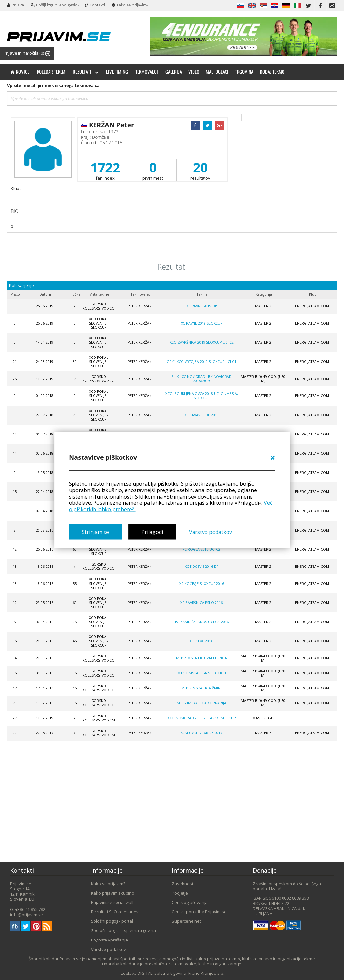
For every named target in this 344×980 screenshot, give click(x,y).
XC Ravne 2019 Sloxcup (202, 323)
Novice (20, 72)
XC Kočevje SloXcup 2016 (202, 584)
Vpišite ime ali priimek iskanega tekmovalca (53, 85)
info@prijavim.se (27, 915)
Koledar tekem (51, 72)
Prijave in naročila (27, 53)
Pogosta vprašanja (109, 940)
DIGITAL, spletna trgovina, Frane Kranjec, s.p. (181, 973)
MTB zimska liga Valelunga (201, 658)
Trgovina (244, 72)
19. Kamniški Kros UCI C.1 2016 (202, 622)
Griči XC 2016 (201, 641)
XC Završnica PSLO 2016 (201, 603)
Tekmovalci (147, 72)
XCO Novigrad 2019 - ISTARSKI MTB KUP (202, 718)
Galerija (174, 72)
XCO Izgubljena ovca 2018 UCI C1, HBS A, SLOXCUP (202, 396)
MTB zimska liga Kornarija (201, 703)
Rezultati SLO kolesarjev (115, 912)
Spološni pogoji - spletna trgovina (123, 930)
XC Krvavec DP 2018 (202, 415)
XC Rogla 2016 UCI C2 (201, 549)
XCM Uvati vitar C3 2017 (201, 733)
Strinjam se (95, 532)
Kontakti (95, 5)
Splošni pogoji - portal (112, 921)
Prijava (16, 5)
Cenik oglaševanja (190, 902)
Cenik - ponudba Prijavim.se (199, 912)
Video (194, 72)
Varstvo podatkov (211, 532)
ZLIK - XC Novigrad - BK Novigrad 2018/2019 (202, 379)
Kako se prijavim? (130, 5)
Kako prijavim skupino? (114, 893)
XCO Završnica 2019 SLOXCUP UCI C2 (202, 342)
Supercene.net (186, 921)
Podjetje (180, 893)
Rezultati (86, 72)
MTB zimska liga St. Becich (202, 673)
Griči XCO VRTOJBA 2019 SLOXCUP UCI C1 (201, 362)
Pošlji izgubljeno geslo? (55, 5)
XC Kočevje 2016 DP (202, 567)
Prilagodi (152, 532)
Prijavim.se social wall (112, 902)
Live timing (117, 72)
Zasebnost (183, 884)
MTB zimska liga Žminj (201, 688)
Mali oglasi (217, 72)
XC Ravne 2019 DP (202, 306)
